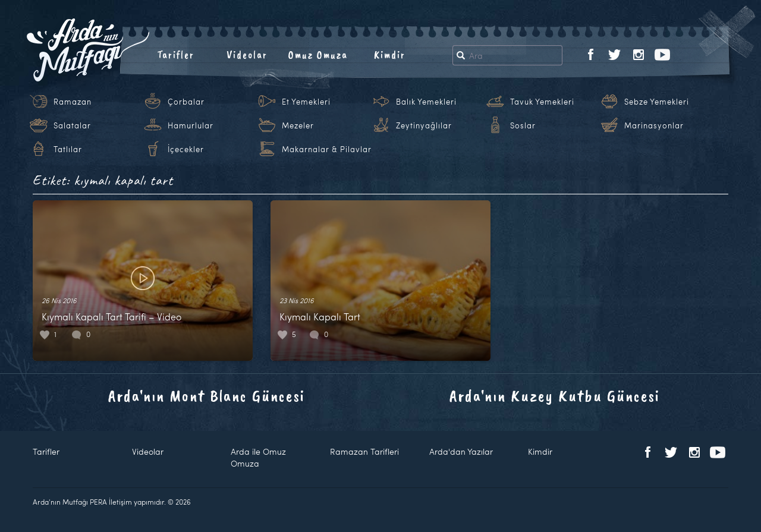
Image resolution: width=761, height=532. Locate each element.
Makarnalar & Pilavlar (327, 149)
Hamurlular (191, 125)
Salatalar (72, 125)
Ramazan (73, 102)
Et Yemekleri (306, 102)
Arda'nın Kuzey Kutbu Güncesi (555, 396)
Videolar (247, 55)
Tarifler (176, 55)
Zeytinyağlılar (424, 125)
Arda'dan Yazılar (461, 451)
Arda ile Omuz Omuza (258, 457)
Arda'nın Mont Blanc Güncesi (207, 396)
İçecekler (186, 149)
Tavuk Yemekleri (542, 102)
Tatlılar (68, 149)
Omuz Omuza (318, 55)
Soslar (523, 125)
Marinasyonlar (654, 125)
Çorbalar (186, 102)
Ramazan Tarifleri (364, 451)
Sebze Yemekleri (657, 102)
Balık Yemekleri (426, 102)
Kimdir (390, 55)
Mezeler (298, 125)
